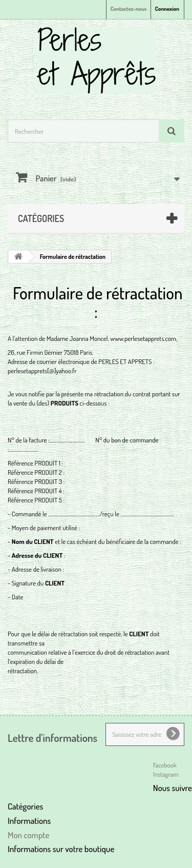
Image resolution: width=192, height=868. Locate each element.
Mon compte (28, 835)
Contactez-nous (129, 9)
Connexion (167, 9)
